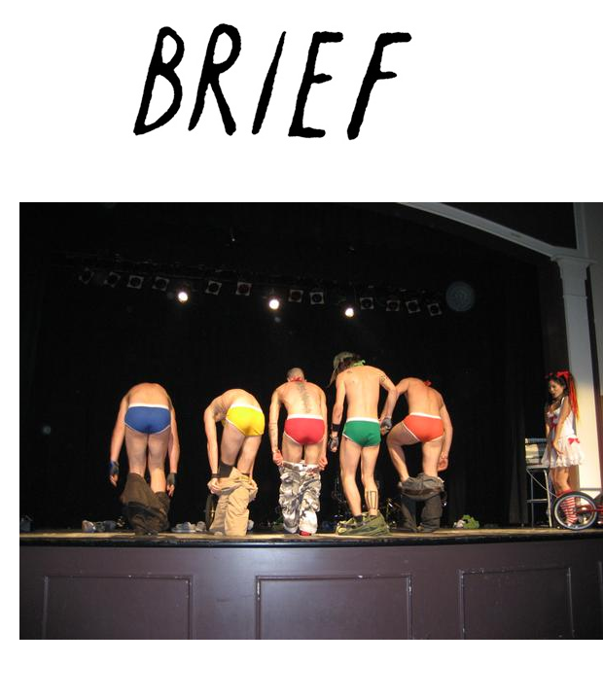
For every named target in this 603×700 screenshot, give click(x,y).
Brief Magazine (301, 92)
